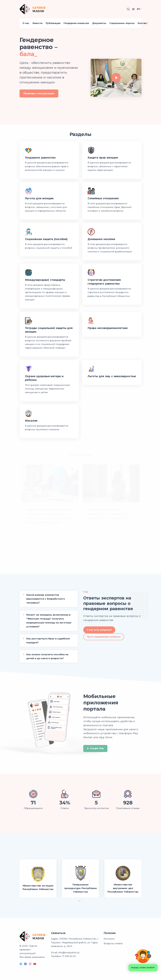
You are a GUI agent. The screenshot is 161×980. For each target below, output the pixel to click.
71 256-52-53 (69, 956)
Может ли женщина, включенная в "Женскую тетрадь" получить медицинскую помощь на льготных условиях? (49, 621)
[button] (133, 9)
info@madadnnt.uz (69, 953)
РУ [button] (139, 9)
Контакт (143, 23)
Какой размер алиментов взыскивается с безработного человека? (46, 599)
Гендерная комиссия (76, 23)
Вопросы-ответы (113, 944)
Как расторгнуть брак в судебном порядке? (48, 641)
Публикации (53, 23)
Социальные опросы (122, 23)
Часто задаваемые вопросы (104, 637)
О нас (26, 23)
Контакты (109, 939)
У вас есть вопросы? (99, 630)
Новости (38, 23)
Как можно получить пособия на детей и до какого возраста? (47, 656)
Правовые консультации (39, 93)
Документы (99, 23)
